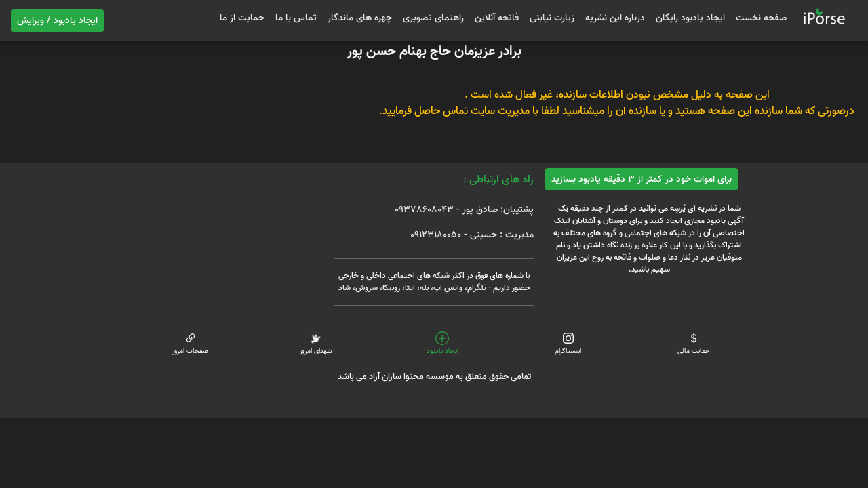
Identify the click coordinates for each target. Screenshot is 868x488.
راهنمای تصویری (433, 18)
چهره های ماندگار (360, 18)
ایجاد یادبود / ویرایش (57, 21)
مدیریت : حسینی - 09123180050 (472, 235)
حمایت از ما (242, 18)
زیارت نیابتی (552, 18)
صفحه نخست (761, 18)
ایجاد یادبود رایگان (690, 18)
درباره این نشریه (615, 18)
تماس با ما (296, 18)
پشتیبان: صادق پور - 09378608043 (464, 210)
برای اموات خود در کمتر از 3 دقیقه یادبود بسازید (642, 179)
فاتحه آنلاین (497, 18)
